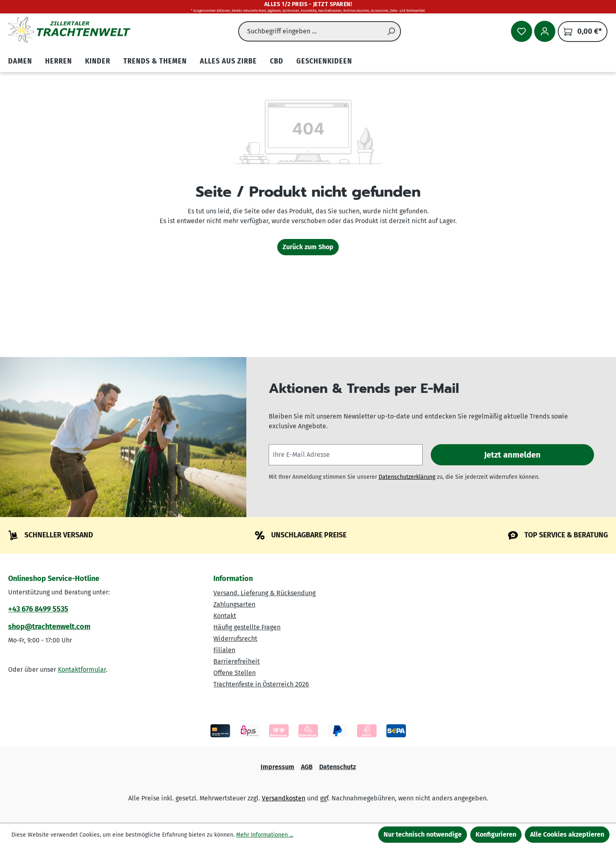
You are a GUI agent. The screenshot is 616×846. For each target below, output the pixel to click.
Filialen (224, 650)
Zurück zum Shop (308, 247)
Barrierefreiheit (237, 661)
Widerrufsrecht (235, 639)
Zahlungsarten (234, 604)
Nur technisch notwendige (423, 834)
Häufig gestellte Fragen (247, 627)
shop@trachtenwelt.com (49, 627)
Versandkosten (284, 798)
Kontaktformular (82, 670)
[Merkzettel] (522, 31)
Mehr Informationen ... (265, 835)
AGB (307, 767)
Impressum (277, 767)
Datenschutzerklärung (407, 477)
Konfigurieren (496, 834)
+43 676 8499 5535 (38, 609)
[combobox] (310, 31)
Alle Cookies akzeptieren (567, 834)
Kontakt (225, 616)
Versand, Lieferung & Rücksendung (264, 593)
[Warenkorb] (583, 32)
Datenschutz (338, 767)
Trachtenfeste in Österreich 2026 (261, 684)
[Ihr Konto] (545, 31)
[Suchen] (391, 31)
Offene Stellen (235, 673)
